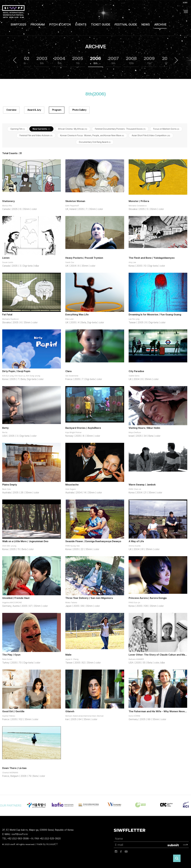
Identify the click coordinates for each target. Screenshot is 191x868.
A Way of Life (136, 541)
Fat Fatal (7, 315)
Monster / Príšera (139, 201)
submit (173, 845)
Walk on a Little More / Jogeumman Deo (25, 541)
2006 (95, 60)
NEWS (146, 24)
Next (176, 60)
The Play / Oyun (11, 655)
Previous (15, 60)
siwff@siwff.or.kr (20, 834)
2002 (24, 60)
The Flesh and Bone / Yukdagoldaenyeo (152, 258)
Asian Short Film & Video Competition (151, 135)
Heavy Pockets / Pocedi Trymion (84, 258)
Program (57, 110)
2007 (113, 60)
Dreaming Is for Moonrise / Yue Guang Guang (155, 315)
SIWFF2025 (18, 24)
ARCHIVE (160, 24)
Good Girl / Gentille (13, 712)
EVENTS (81, 24)
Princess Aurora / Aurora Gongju (148, 598)
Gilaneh (70, 712)
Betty (5, 428)
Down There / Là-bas (14, 768)
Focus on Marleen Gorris (166, 129)
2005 (78, 60)
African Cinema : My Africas (73, 129)
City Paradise (136, 371)
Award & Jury (34, 110)
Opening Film (18, 129)
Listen (6, 258)
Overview (11, 110)
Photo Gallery (79, 110)
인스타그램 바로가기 (116, 852)
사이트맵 (186, 11)
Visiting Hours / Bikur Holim (144, 428)
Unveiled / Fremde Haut (16, 598)
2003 (42, 60)
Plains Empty (10, 485)
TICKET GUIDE (101, 24)
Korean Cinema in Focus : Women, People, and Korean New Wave (92, 135)
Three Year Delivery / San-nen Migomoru (89, 598)
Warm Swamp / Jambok (142, 485)
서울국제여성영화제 (13, 12)
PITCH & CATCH (60, 24)
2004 (60, 60)
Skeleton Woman (75, 201)
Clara (68, 371)
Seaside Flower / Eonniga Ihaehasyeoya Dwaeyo (93, 541)
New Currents (41, 129)
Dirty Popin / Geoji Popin (16, 371)
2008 (131, 60)
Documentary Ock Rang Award (95, 142)
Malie (68, 655)
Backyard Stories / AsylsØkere (83, 428)
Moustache (72, 485)
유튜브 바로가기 (126, 852)
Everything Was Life (77, 315)
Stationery (9, 201)
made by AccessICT (47, 844)
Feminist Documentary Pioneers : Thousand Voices (120, 129)
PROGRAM (38, 24)
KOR (185, 3)
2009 (149, 60)
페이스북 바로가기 (121, 852)
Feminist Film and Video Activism (36, 135)
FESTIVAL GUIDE (126, 24)
